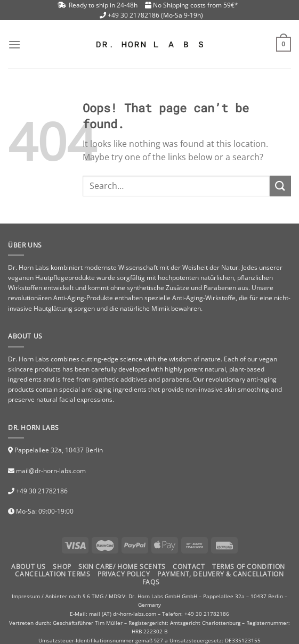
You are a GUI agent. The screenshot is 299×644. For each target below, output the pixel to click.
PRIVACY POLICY (124, 574)
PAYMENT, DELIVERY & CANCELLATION (221, 574)
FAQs (151, 582)
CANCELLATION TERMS (52, 574)
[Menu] (14, 44)
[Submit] (280, 186)
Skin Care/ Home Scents (122, 567)
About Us (29, 567)
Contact (189, 567)
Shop (62, 567)
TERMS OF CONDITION (249, 567)
